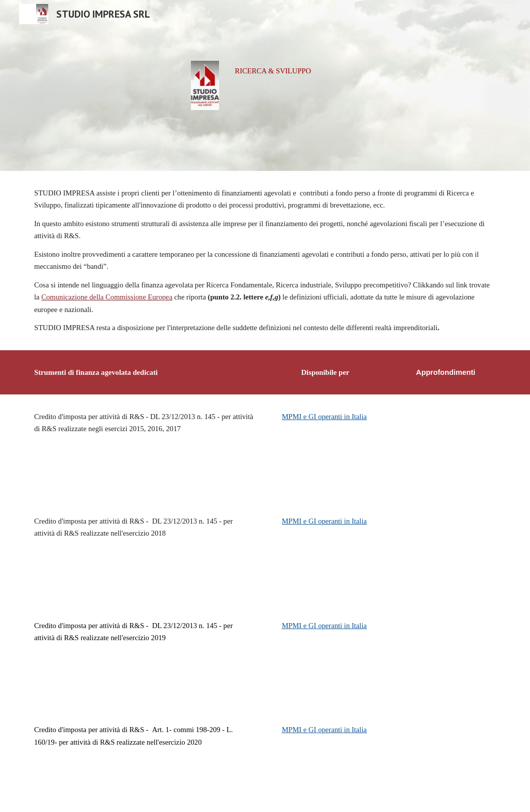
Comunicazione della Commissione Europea (107, 297)
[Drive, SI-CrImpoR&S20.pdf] (446, 760)
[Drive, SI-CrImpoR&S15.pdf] (446, 447)
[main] (305, 71)
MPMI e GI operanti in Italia (324, 417)
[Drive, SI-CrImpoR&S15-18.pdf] (446, 551)
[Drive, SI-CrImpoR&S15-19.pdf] (446, 656)
